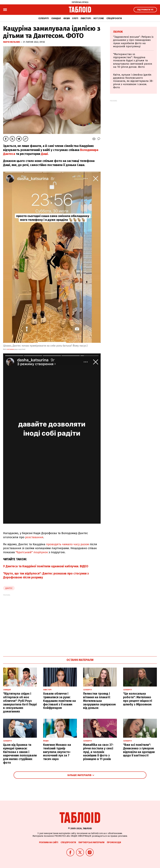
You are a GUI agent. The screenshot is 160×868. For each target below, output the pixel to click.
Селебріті (44, 18)
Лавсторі (86, 18)
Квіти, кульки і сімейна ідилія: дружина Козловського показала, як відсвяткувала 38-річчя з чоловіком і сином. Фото (133, 81)
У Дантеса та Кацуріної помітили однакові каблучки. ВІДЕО (46, 566)
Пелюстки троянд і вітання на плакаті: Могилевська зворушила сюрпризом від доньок (99, 701)
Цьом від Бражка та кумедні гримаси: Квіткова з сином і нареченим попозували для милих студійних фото (20, 754)
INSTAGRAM (10, 349)
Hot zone (99, 18)
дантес (9, 588)
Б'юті (75, 18)
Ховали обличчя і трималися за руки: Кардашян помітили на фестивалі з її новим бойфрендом (59, 701)
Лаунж (118, 32)
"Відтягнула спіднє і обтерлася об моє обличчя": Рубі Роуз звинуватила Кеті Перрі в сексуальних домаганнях (20, 703)
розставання (34, 537)
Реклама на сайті (49, 842)
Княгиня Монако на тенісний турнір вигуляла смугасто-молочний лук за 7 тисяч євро (57, 752)
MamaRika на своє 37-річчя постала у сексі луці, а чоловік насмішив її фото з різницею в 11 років (98, 752)
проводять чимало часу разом (68, 544)
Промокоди (114, 842)
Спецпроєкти (114, 18)
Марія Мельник (12, 42)
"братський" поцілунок (32, 552)
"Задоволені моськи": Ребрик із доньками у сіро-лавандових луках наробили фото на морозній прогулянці (133, 42)
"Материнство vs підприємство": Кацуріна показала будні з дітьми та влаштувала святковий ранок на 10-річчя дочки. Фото (133, 61)
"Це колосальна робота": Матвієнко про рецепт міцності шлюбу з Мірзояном (138, 699)
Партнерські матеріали (91, 842)
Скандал (56, 18)
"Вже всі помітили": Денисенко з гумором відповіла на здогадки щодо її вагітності (139, 750)
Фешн (67, 18)
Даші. (45, 154)
